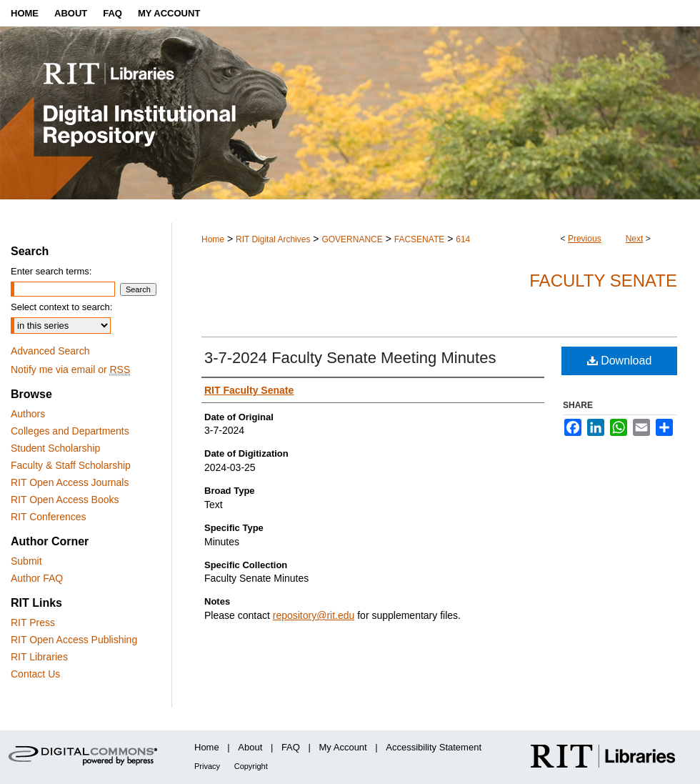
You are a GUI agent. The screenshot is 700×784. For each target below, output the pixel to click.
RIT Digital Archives (273, 239)
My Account (343, 747)
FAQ (291, 747)
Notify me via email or (70, 369)
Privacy (207, 766)
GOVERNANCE (352, 239)
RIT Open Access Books (65, 500)
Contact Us (35, 674)
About (250, 747)
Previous (585, 239)
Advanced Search (50, 351)
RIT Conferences (49, 517)
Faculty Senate (603, 281)
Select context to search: (61, 307)
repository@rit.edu (314, 615)
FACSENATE (419, 239)
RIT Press (33, 622)
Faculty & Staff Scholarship (71, 465)
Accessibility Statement (434, 747)
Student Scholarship (55, 448)
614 (463, 239)
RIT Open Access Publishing (74, 640)
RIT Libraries (39, 657)
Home (213, 239)
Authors (28, 414)
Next (635, 239)
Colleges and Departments (70, 431)
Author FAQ (37, 578)
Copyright (251, 766)
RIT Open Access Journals (70, 482)
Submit (26, 561)
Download (620, 361)
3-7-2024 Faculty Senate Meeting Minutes (350, 358)
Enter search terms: (51, 271)
